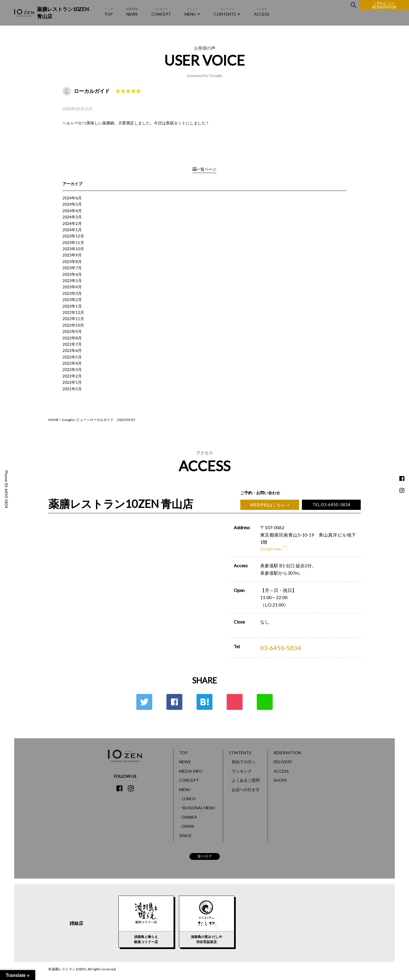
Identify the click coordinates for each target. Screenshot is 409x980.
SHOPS (280, 780)
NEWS (132, 12)
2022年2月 (72, 376)
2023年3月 (72, 293)
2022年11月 (73, 319)
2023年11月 (73, 242)
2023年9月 (72, 255)
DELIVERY (283, 762)
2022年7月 (72, 344)
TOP (108, 12)
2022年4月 (72, 363)
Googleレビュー (74, 420)
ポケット (235, 702)
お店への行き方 (246, 790)
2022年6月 (72, 350)
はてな (204, 702)
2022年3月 (72, 369)
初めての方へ (244, 762)
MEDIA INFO (191, 771)
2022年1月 (72, 382)
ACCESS (262, 12)
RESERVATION (384, 5)
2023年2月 (72, 300)
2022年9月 (72, 331)
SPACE (185, 836)
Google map (274, 549)
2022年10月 (73, 325)
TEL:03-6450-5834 (331, 504)
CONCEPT (161, 12)
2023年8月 (72, 261)
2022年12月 (73, 312)
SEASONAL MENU (199, 808)
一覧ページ (204, 169)
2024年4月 (72, 211)
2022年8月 (72, 338)
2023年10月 (73, 249)
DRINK (188, 826)
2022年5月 (72, 357)
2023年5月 (72, 281)
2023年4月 (72, 287)
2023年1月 (72, 306)
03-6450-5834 (281, 648)
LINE (265, 702)
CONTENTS (227, 12)
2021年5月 (72, 389)
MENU (192, 12)
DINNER (189, 817)
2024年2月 (72, 223)
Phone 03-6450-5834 (6, 489)
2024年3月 (72, 217)
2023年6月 (72, 274)
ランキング (242, 771)
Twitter (144, 702)
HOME (54, 420)
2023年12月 (73, 236)
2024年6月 (72, 198)
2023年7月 (72, 268)
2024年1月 (72, 230)
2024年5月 (72, 204)
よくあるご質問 (246, 780)
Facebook (174, 702)
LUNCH (189, 799)
